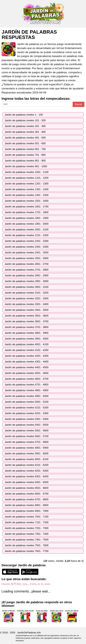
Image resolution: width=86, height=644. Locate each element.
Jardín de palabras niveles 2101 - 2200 (27, 235)
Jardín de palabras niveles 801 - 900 (25, 161)
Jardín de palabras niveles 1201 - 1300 (27, 184)
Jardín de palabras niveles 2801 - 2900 (27, 275)
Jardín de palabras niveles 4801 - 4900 (27, 390)
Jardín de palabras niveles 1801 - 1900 (27, 218)
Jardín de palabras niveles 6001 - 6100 (27, 459)
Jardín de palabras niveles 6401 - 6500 (27, 482)
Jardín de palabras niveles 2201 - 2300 (27, 241)
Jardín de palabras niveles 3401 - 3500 (27, 310)
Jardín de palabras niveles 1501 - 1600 (27, 201)
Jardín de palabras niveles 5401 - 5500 (27, 425)
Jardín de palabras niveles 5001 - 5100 (27, 402)
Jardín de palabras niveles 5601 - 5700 (27, 436)
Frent (33, 584)
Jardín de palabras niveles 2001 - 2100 (27, 230)
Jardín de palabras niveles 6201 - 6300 (27, 471)
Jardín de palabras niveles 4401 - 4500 (27, 367)
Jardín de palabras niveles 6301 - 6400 (27, 476)
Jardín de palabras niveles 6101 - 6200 (27, 465)
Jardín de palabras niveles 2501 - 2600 (27, 258)
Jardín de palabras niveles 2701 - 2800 (27, 270)
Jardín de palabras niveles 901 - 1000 (26, 166)
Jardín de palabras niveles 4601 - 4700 (27, 379)
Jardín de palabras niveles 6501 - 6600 (27, 488)
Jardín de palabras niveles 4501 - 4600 (27, 373)
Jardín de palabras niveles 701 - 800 (25, 155)
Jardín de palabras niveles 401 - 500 (25, 138)
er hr (40, 584)
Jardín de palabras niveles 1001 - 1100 (27, 172)
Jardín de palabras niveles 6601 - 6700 (27, 494)
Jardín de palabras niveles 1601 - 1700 (27, 207)
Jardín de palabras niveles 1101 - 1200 (27, 178)
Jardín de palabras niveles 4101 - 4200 (27, 350)
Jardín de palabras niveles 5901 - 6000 (27, 454)
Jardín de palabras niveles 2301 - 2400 (27, 247)
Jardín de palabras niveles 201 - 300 (25, 126)
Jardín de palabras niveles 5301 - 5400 (27, 419)
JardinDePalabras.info (29, 633)
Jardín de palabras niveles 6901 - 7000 (27, 511)
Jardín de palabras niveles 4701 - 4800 (27, 385)
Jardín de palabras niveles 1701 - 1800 (27, 212)
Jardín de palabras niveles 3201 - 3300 (27, 298)
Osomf (6, 584)
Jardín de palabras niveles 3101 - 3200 (27, 293)
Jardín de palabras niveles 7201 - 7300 (27, 528)
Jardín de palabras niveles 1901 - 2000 (27, 224)
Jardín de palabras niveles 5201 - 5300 (27, 413)
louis (47, 584)
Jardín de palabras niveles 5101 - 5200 (27, 408)
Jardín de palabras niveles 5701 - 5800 (27, 442)
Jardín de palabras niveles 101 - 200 (25, 120)
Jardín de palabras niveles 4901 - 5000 (27, 396)
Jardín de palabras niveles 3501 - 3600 (27, 316)
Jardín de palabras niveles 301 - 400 (25, 132)
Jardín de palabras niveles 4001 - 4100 (27, 344)
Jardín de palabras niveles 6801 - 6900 (27, 505)
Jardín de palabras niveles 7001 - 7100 (27, 517)
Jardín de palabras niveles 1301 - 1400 (27, 189)
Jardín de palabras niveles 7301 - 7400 (27, 534)
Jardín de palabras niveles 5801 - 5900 (27, 448)
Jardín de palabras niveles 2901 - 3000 (27, 281)
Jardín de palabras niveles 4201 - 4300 (27, 356)
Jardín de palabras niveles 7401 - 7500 (27, 540)
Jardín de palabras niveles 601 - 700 (25, 149)
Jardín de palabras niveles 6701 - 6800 (27, 499)
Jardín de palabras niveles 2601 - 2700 (27, 264)
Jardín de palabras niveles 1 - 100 (24, 115)
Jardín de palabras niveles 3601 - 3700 (27, 321)
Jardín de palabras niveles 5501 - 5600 (27, 431)
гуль (25, 584)
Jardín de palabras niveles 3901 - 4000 (27, 339)
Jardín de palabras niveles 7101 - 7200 (27, 522)
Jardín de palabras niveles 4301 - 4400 (27, 362)
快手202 (16, 584)
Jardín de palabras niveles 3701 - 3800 (27, 327)
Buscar (79, 104)
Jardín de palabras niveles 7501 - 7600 (27, 545)
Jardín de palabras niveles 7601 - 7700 (27, 551)
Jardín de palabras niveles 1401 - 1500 (27, 195)
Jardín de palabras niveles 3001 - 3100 (27, 287)
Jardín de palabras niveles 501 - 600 (25, 143)
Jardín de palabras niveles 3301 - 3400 (27, 304)
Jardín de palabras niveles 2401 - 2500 (27, 253)
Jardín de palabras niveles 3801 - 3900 (27, 333)
